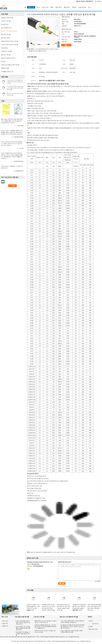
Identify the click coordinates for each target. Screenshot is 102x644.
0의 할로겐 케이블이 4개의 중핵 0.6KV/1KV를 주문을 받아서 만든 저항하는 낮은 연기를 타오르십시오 (73, 627)
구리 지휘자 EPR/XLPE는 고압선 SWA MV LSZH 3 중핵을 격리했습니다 (72, 622)
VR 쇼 (38, 7)
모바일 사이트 (93, 629)
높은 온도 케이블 (6, 55)
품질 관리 (67, 7)
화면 (52, 7)
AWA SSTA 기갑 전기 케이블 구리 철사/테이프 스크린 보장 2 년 (46, 622)
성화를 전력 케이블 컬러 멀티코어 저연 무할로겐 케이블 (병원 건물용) (79, 606)
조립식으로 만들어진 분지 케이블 (10, 65)
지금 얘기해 (82, 7)
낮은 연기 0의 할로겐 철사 (68, 552)
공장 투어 (59, 7)
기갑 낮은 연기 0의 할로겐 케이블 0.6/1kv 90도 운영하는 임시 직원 (15, 82)
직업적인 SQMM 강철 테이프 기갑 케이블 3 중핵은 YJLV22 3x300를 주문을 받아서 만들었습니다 (45, 627)
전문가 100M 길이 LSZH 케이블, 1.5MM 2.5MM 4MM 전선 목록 (72, 631)
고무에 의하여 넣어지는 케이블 (10, 45)
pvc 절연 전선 (5, 24)
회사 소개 (45, 7)
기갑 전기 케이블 (6, 21)
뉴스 (90, 7)
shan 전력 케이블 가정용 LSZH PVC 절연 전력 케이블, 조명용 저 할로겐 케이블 (64, 607)
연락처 (74, 7)
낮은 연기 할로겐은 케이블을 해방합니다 (42, 552)
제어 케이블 (4, 48)
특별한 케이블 (5, 68)
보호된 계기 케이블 (6, 51)
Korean (99, 1)
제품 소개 (31, 7)
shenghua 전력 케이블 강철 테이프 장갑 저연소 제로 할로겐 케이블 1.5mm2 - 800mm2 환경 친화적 (48, 608)
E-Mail (91, 627)
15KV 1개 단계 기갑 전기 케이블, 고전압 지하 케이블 (45, 631)
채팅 (67, 45)
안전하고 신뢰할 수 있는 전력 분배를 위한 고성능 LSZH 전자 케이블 (33, 606)
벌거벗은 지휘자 (6, 38)
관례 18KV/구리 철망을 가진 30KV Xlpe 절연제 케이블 (23, 634)
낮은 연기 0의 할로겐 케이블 (9, 31)
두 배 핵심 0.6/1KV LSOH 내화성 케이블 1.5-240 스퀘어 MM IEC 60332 (15, 88)
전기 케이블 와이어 (6, 28)
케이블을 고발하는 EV (7, 72)
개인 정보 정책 (4, 637)
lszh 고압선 (57, 552)
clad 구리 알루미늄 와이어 (8, 58)
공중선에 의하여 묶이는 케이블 (10, 41)
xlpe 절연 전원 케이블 (7, 18)
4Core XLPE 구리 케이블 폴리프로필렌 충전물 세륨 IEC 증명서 (23, 628)
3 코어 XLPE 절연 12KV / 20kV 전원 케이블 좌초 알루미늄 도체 (23, 622)
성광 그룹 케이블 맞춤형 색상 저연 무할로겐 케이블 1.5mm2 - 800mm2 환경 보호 (94, 607)
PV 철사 (3, 61)
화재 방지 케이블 (6, 34)
